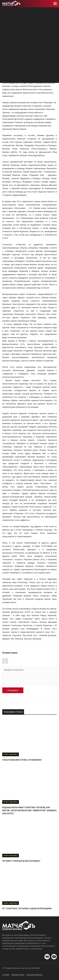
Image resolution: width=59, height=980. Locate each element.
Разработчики (18, 975)
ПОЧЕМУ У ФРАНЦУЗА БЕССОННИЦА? (21, 861)
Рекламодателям (34, 975)
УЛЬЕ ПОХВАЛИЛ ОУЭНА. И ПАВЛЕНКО (22, 760)
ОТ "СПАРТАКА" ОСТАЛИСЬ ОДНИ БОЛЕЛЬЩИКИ (27, 908)
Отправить (13, 690)
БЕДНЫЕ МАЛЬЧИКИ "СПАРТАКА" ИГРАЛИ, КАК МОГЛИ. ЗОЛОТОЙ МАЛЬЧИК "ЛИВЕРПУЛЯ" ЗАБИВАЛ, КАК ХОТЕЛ (29, 810)
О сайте (6, 975)
